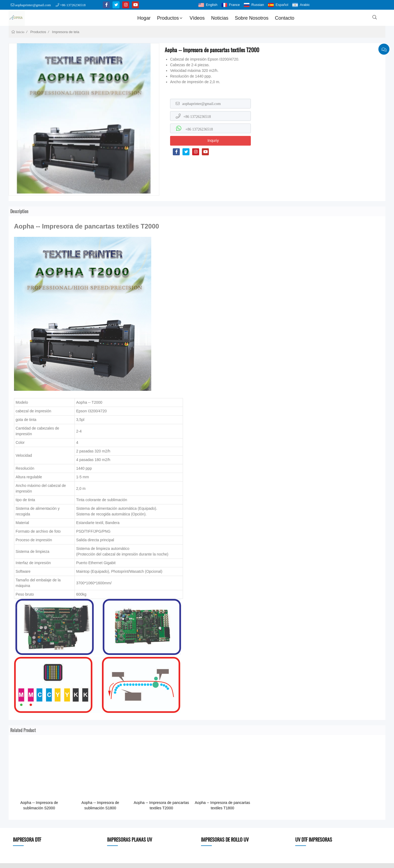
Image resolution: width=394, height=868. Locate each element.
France (234, 5)
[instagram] (126, 5)
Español (282, 5)
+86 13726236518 (73, 5)
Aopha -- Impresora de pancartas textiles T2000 (161, 805)
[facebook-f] (106, 5)
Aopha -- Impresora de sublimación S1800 (100, 805)
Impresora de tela (66, 32)
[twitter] (116, 5)
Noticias (220, 18)
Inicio (20, 32)
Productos (170, 18)
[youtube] (135, 5)
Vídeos (197, 18)
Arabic (305, 5)
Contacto (285, 18)
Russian (258, 5)
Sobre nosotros (252, 18)
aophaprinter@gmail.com (33, 5)
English (212, 5)
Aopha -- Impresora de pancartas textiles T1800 (222, 805)
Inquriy (213, 140)
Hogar (144, 18)
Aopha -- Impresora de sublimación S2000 (39, 805)
